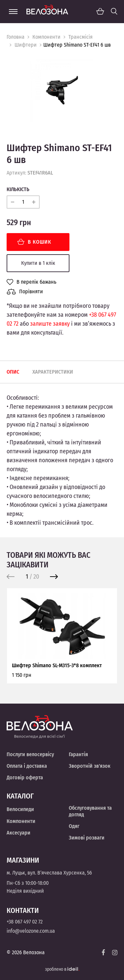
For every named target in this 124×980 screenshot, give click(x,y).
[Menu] (13, 12)
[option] (62, 90)
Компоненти (46, 37)
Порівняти (25, 292)
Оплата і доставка (27, 766)
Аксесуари (19, 833)
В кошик (34, 242)
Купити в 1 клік (38, 263)
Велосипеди (20, 809)
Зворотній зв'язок (90, 766)
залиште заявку (50, 324)
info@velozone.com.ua (31, 931)
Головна (16, 37)
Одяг (74, 826)
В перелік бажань (31, 282)
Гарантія (78, 754)
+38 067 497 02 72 (25, 922)
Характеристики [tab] (53, 372)
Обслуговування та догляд (90, 811)
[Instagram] (115, 953)
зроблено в (62, 969)
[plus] (34, 202)
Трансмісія (81, 37)
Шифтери (26, 45)
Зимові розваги (87, 838)
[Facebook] (103, 952)
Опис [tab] (13, 372)
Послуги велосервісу (30, 754)
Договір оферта (25, 777)
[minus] (13, 202)
